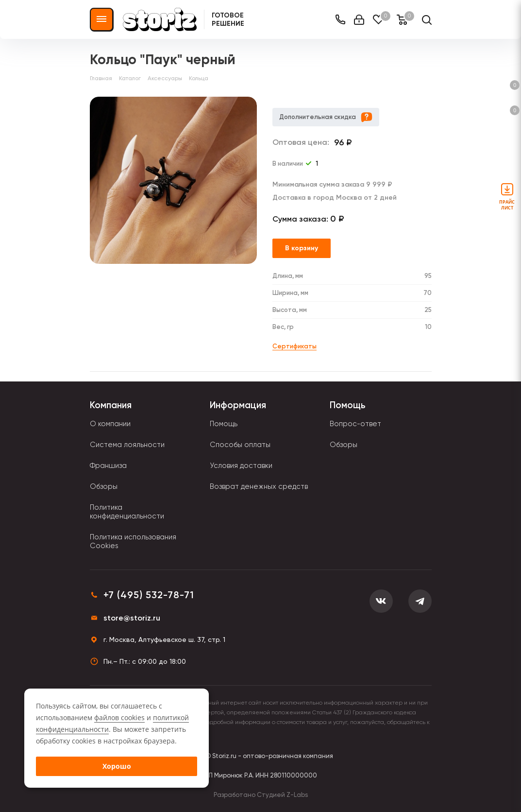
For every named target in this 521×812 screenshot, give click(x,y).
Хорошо (117, 766)
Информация (238, 405)
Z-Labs (297, 795)
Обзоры (104, 486)
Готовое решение (228, 19)
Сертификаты (294, 346)
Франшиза (108, 466)
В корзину (302, 248)
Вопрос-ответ (355, 424)
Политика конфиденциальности (127, 512)
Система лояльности (127, 445)
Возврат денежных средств (259, 486)
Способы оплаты (240, 445)
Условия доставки (241, 466)
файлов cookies (119, 717)
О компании (110, 424)
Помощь (224, 424)
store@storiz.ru (132, 618)
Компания (111, 405)
